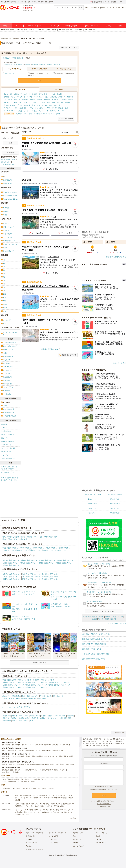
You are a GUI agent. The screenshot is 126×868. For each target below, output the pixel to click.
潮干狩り (25, 100)
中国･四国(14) (18, 58)
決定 (39, 80)
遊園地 (16, 94)
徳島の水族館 (70, 764)
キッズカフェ (52, 111)
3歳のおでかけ (115, 499)
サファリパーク (44, 94)
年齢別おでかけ (71, 26)
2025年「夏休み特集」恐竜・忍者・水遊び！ (9, 468)
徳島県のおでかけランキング (36, 685)
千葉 (31, 30)
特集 (120, 26)
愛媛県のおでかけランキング (13, 687)
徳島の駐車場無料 (37, 756)
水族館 (59, 94)
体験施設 (63, 100)
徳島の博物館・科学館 (47, 764)
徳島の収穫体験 (46, 751)
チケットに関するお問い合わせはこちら (104, 801)
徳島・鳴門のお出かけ (11, 537)
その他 (58, 114)
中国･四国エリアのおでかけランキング (17, 680)
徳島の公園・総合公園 (66, 756)
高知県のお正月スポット (51, 579)
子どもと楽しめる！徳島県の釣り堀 (95, 654)
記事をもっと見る (39, 663)
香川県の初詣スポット (47, 563)
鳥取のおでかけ (25, 548)
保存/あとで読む (96, 2)
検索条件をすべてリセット (69, 48)
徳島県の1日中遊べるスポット (93, 649)
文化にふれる (58, 696)
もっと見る (73, 818)
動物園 (34, 94)
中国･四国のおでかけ (10, 548)
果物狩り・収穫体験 (66, 97)
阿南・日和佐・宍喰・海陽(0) (63, 73)
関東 (18, 30)
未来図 (98, 836)
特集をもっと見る (119, 363)
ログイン (122, 2)
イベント (18, 26)
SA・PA (61, 111)
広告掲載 (29, 839)
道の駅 (61, 108)
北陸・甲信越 (52, 30)
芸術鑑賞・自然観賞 (8, 441)
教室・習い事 (52, 108)
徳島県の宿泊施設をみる (50, 349)
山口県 (120, 617)
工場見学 (55, 100)
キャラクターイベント (8, 458)
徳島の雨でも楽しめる (9, 764)
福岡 (94, 30)
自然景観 (53, 97)
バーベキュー (38, 97)
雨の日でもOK (95, 8)
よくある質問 (53, 836)
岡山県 (108, 617)
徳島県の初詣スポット (29, 563)
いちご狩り (8, 100)
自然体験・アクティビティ (44, 114)
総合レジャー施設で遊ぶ (12, 696)
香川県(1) (57, 64)
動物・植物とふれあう (30, 696)
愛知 (43, 30)
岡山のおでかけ (51, 548)
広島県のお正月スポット (12, 577)
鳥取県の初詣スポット (11, 560)
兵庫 (71, 30)
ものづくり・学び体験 (8, 448)
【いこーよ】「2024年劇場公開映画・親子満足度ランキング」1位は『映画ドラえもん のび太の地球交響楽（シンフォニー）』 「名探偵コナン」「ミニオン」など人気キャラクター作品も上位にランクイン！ (44, 812)
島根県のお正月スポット (31, 574)
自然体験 (4, 424)
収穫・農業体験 (21, 698)
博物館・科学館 (36, 100)
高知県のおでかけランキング (36, 687)
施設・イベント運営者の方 (35, 833)
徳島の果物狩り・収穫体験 (10, 772)
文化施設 (14, 102)
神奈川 (26, 30)
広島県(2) (7, 64)
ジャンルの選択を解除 (66, 119)
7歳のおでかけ (115, 508)
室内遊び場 (8, 94)
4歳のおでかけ (93, 504)
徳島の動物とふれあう (33, 751)
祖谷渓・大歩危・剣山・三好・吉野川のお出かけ (39, 537)
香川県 (101, 619)
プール (19, 105)
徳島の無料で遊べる (24, 756)
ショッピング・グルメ (8, 435)
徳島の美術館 (60, 764)
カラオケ (27, 111)
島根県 (101, 617)
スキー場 (57, 105)
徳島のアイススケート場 (34, 770)
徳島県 (94, 619)
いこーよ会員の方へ (104, 807)
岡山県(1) (14, 64)
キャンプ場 (28, 97)
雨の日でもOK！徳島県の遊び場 (94, 644)
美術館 (6, 102)
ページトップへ (118, 733)
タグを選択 (11, 153)
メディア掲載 (53, 843)
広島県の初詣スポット (65, 560)
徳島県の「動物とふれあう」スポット (96, 639)
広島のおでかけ (64, 548)
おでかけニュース (92, 26)
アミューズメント (38, 111)
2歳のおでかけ (93, 499)
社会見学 (47, 100)
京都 (67, 30)
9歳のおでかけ (115, 513)
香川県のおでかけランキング (59, 685)
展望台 (71, 100)
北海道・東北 (5, 30)
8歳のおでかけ (93, 513)
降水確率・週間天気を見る (116, 257)
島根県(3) (35, 64)
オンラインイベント (36, 26)
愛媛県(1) (42, 64)
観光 (67, 108)
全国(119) (7, 58)
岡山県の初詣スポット (47, 560)
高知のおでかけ (60, 550)
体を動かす (33, 698)
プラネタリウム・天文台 (13, 111)
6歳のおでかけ (93, 508)
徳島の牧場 (48, 745)
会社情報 (99, 839)
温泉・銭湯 (36, 105)
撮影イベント (6, 438)
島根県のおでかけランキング (13, 682)
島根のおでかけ (38, 548)
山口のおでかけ (8, 550)
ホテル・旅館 (47, 105)
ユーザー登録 (6, 788)
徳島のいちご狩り (60, 770)
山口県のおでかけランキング (13, 685)
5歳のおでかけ (115, 504)
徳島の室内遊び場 (23, 764)
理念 (74, 836)
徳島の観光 (66, 745)
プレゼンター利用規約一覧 (58, 833)
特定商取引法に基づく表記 (35, 849)
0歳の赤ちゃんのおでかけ (93, 494)
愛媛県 (107, 619)
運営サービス (77, 839)
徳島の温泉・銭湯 (7, 770)
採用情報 (76, 843)
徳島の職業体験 (58, 751)
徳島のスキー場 (20, 770)
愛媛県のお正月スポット (31, 579)
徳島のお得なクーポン (9, 756)
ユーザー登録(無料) (111, 2)
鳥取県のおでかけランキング (44, 680)
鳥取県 (95, 617)
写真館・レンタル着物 (24, 114)
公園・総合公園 (57, 102)
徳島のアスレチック (51, 756)
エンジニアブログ (78, 846)
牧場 (53, 94)
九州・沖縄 (88, 30)
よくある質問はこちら (104, 804)
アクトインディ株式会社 (97, 829)
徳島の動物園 (16, 745)
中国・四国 (79, 30)
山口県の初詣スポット (11, 563)
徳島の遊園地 (6, 745)
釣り (47, 97)
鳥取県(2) (28, 64)
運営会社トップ (78, 833)
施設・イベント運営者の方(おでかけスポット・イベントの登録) (33, 788)
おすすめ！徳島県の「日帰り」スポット (97, 634)
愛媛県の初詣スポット (65, 563)
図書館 (13, 105)
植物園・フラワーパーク (13, 97)
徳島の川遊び (6, 758)
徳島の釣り (39, 745)
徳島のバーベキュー (28, 745)
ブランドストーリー (102, 833)
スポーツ (4, 428)
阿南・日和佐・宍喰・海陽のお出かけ (17, 539)
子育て (108, 26)
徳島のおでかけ (21, 550)
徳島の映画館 (34, 764)
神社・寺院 (23, 102)
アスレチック (33, 102)
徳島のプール (57, 745)
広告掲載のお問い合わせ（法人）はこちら (104, 789)
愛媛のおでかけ (47, 550)
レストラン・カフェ (26, 108)
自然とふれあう (8, 698)
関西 (60, 30)
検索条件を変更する (68, 355)
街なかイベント (6, 452)
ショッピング (40, 108)
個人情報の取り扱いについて (104, 787)
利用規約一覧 (30, 836)
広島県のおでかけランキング (59, 682)
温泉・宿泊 (42, 698)
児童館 (6, 105)
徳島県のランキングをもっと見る (104, 611)
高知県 (113, 619)
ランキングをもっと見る (117, 623)
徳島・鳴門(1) (9, 73)
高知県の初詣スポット (11, 565)
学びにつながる (46, 696)
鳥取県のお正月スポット (12, 574)
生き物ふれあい (6, 431)
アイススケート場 (10, 108)
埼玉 (34, 30)
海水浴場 (27, 105)
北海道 (12, 30)
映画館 (67, 102)
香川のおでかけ (34, 550)
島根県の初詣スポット (29, 560)
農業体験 (17, 100)
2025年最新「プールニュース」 (10, 473)
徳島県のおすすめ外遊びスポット (95, 659)
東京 (22, 30)
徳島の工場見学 (7, 751)
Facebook (29, 846)
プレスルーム (53, 839)
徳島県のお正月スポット (51, 577)
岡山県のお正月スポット (51, 574)
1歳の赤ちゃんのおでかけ (115, 494)
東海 (40, 30)
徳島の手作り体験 (19, 751)
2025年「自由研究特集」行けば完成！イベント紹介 (10, 479)
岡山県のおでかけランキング (36, 682)
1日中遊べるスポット (119, 8)
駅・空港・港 (9, 114)
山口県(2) (21, 64)
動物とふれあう (106, 8)
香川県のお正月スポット (12, 579)
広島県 (114, 617)
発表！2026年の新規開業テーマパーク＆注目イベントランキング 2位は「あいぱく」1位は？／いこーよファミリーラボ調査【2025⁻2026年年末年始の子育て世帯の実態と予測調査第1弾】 (44, 798)
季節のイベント (6, 445)
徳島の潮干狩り (48, 770)
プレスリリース (101, 843)
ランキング (55, 26)
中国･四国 (87, 617)
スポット (6, 26)
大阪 (64, 30)
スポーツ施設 (45, 102)
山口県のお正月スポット (31, 577)
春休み (87, 8)
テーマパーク (25, 94)
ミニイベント (6, 455)
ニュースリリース (32, 843)
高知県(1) (50, 64)
